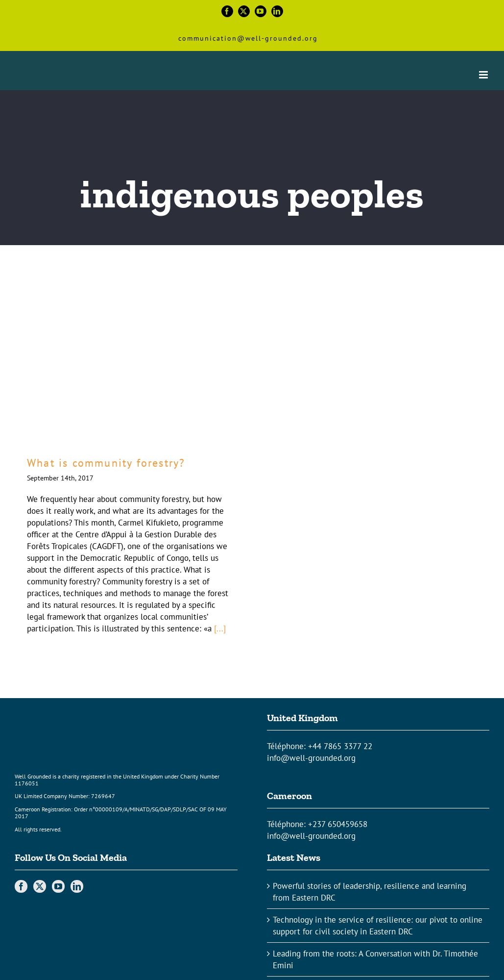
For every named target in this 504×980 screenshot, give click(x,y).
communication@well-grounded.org (248, 38)
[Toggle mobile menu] (484, 75)
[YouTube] (58, 886)
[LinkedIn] (77, 886)
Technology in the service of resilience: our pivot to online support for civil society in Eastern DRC (378, 926)
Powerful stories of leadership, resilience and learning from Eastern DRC (370, 892)
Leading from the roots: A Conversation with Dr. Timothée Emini (375, 959)
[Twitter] (40, 886)
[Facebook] (21, 886)
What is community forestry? (106, 463)
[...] (220, 628)
